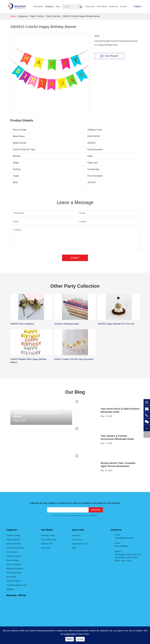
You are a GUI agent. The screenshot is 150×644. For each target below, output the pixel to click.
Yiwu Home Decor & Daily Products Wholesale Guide (120, 410)
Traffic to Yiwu (47, 544)
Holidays (10, 589)
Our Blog (75, 392)
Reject (70, 639)
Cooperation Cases (81, 544)
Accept (80, 639)
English (137, 6)
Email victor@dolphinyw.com (124, 536)
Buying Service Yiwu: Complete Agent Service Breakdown (118, 465)
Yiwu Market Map (48, 540)
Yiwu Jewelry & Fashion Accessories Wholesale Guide (117, 437)
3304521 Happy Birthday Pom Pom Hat (116, 324)
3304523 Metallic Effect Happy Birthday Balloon (28, 361)
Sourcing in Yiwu (48, 535)
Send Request (109, 56)
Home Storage (13, 560)
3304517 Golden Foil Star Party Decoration (74, 359)
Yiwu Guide (46, 548)
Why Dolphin (102, 6)
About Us (76, 535)
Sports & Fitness (14, 556)
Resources (90, 6)
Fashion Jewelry (13, 535)
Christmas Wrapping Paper (67, 324)
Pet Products (12, 552)
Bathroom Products (15, 568)
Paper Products (37, 16)
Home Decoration (14, 573)
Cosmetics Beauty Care (17, 585)
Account (123, 6)
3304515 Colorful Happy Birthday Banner (81, 16)
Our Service (77, 540)
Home (13, 16)
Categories (50, 6)
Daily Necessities (14, 544)
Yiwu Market (38, 6)
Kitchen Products (14, 564)
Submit (75, 258)
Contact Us (113, 6)
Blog (58, 6)
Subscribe (96, 510)
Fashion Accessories (15, 548)
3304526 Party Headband (22, 324)
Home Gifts (11, 577)
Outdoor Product (14, 581)
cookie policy (70, 634)
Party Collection (53, 16)
